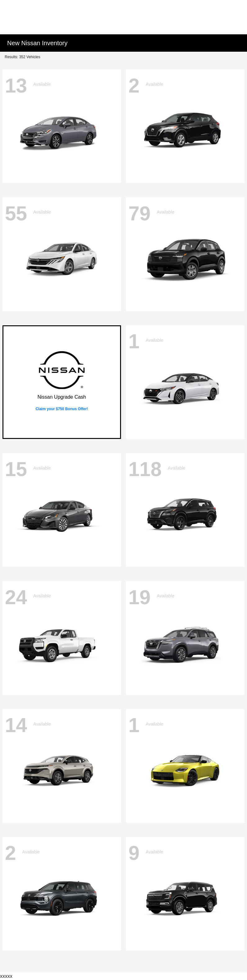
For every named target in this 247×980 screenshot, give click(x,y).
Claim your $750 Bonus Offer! (62, 409)
